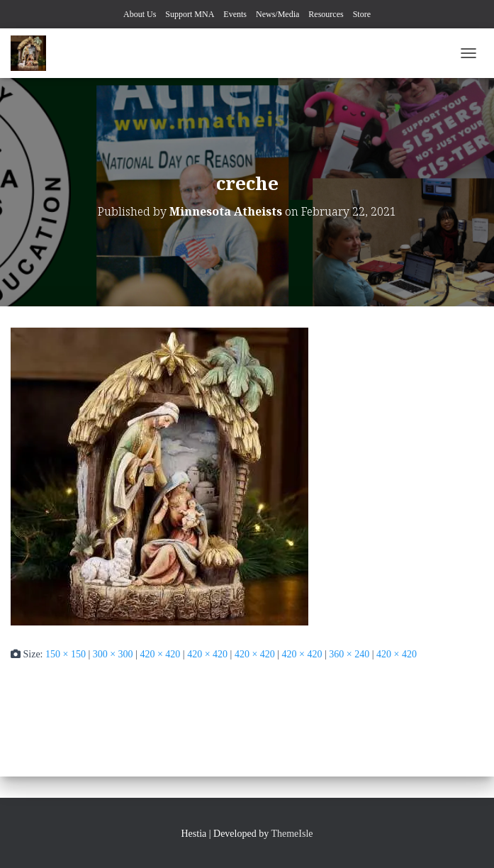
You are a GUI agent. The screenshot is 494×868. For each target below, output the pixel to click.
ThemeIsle (292, 834)
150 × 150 (66, 654)
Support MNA (190, 14)
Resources (326, 14)
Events (235, 14)
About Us (140, 14)
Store (362, 14)
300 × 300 (113, 654)
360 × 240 (349, 654)
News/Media (277, 14)
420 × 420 (160, 654)
